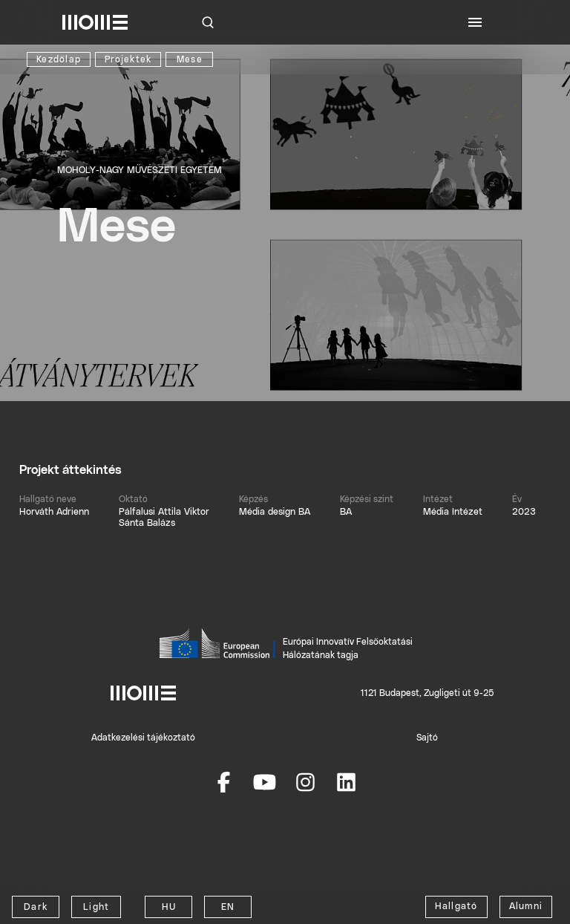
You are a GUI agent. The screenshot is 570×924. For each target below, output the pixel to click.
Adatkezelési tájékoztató (143, 738)
